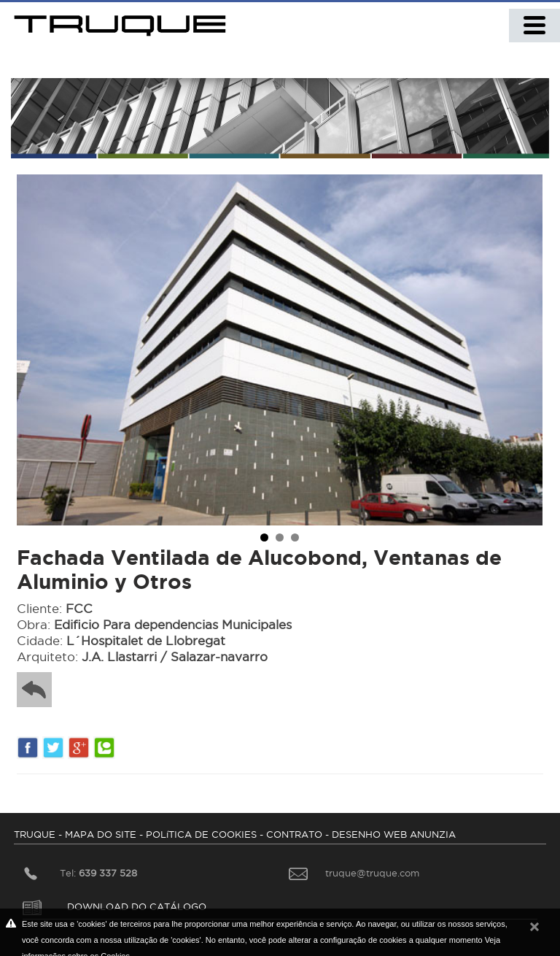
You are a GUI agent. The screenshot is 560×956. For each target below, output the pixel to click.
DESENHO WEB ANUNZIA (394, 834)
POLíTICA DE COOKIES (201, 834)
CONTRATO (294, 834)
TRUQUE (35, 834)
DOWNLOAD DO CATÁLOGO (114, 906)
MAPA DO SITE (101, 834)
